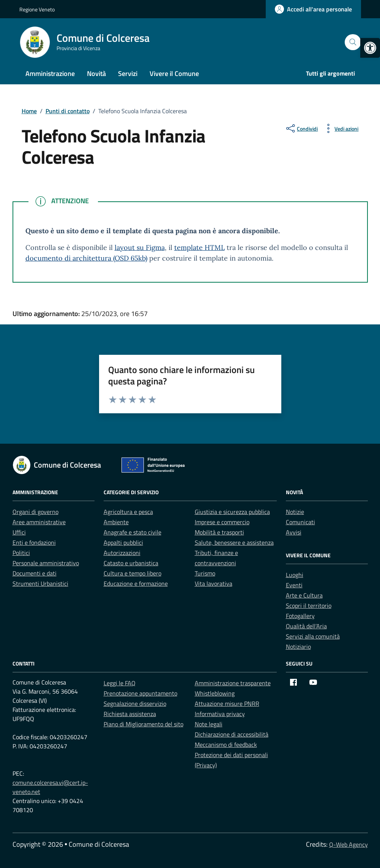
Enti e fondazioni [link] (34, 542)
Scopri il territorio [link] (309, 606)
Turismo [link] (205, 573)
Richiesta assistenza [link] (130, 714)
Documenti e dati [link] (35, 573)
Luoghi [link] (295, 575)
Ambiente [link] (116, 522)
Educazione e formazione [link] (136, 583)
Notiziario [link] (298, 647)
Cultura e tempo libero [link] (132, 573)
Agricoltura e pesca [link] (128, 512)
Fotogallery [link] (300, 616)
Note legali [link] (209, 724)
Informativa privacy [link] (220, 714)
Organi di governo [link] (35, 512)
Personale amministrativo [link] (46, 563)
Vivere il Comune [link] (174, 74)
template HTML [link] (199, 247)
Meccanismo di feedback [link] (226, 745)
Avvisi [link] (294, 532)
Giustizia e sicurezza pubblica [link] (232, 512)
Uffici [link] (19, 532)
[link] (370, 48)
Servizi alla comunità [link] (313, 636)
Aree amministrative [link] (39, 522)
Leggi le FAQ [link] (120, 683)
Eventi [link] (294, 585)
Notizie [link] (295, 512)
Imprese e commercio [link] (222, 522)
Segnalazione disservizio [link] (135, 704)
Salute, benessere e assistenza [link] (234, 542)
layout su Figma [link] (140, 247)
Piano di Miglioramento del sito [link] (143, 724)
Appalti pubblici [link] (123, 542)
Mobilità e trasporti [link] (219, 532)
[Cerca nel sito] (353, 42)
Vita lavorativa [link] (214, 583)
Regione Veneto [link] (37, 9)
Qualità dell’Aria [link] (306, 626)
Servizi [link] (128, 74)
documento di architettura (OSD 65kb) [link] (86, 258)
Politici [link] (21, 553)
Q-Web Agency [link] (348, 844)
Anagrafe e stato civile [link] (132, 532)
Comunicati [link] (300, 522)
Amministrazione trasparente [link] (233, 683)
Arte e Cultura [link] (304, 595)
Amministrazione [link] (50, 74)
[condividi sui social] (301, 128)
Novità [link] (96, 74)
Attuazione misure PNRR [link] (227, 704)
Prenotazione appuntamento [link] (140, 693)
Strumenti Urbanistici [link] (40, 583)
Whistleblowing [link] (215, 693)
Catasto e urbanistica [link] (131, 563)
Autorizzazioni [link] (122, 553)
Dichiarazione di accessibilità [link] (232, 734)
